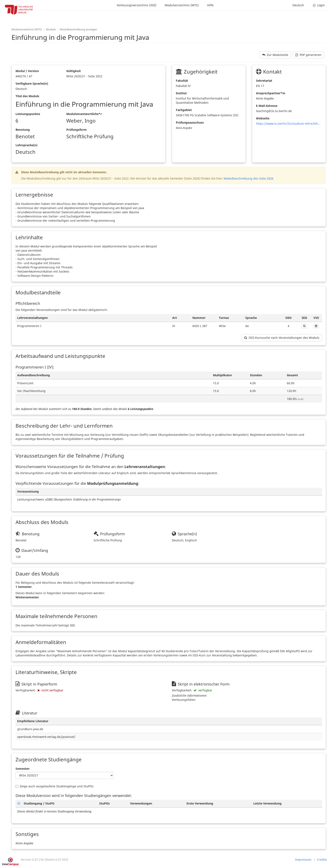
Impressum (303, 860)
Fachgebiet (184, 110)
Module (51, 29)
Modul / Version (27, 71)
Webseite (263, 118)
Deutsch (298, 5)
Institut (181, 93)
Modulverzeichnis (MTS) (182, 5)
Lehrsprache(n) (26, 145)
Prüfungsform (76, 130)
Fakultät (182, 81)
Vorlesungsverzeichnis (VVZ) (136, 5)
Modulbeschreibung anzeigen (78, 29)
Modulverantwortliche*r (84, 114)
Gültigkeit (74, 71)
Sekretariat (264, 81)
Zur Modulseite (275, 55)
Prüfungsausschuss (190, 122)
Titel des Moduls (27, 96)
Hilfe (210, 5)
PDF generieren (308, 55)
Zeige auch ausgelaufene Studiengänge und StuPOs (55, 786)
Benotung (23, 130)
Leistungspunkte (28, 114)
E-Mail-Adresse (267, 106)
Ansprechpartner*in (271, 93)
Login (319, 5)
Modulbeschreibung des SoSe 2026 (249, 178)
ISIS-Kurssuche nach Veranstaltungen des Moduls (282, 338)
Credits (322, 860)
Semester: (23, 769)
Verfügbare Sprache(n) (32, 83)
